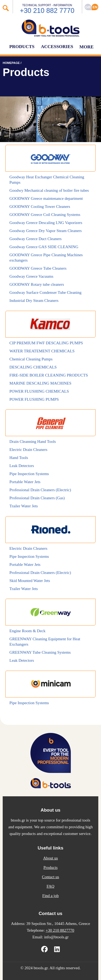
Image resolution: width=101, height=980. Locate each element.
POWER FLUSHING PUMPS (34, 399)
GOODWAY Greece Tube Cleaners (38, 268)
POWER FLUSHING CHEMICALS (39, 391)
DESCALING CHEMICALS (33, 367)
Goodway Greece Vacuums (31, 276)
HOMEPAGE (11, 63)
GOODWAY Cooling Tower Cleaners (40, 207)
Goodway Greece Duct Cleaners (36, 239)
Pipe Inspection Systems (29, 474)
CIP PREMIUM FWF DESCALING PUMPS (46, 343)
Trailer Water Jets (24, 506)
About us (50, 858)
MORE (87, 47)
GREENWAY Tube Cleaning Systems (40, 652)
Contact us (51, 877)
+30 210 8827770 (60, 930)
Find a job (50, 896)
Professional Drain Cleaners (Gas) (37, 498)
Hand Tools (19, 458)
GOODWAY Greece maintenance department (46, 198)
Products (50, 867)
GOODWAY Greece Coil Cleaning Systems (45, 215)
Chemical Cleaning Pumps (31, 359)
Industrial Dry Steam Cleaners (34, 301)
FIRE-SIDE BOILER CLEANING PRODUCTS (49, 375)
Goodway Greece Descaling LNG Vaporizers (46, 223)
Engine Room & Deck (27, 631)
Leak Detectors (22, 466)
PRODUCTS (22, 47)
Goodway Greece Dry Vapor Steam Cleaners (46, 231)
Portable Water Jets (25, 482)
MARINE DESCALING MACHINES (40, 383)
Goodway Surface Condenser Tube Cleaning (45, 292)
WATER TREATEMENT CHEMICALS (42, 351)
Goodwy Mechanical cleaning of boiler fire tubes (49, 190)
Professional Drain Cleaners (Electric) (40, 490)
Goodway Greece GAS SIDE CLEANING (44, 247)
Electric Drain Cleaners (28, 450)
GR (88, 7)
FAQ (50, 886)
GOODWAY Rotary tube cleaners (37, 284)
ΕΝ (95, 7)
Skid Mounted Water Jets (30, 581)
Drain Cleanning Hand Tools (33, 442)
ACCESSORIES (57, 47)
